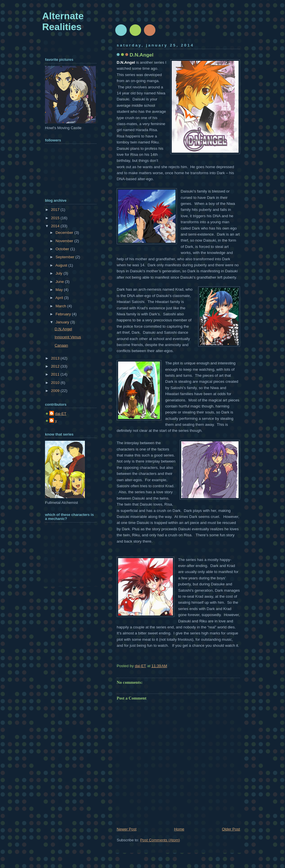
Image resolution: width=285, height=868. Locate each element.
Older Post (231, 829)
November (65, 241)
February (64, 314)
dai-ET (61, 414)
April (60, 298)
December (65, 233)
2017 (56, 210)
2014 (56, 226)
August (62, 265)
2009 (56, 391)
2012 (56, 366)
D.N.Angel (63, 329)
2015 (56, 218)
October (63, 249)
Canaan (61, 345)
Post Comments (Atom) (160, 840)
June (60, 282)
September (66, 257)
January (63, 322)
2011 (56, 374)
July (59, 273)
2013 (56, 358)
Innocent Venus (68, 337)
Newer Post (127, 829)
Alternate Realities (63, 21)
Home (179, 829)
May (60, 290)
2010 (56, 383)
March (62, 306)
